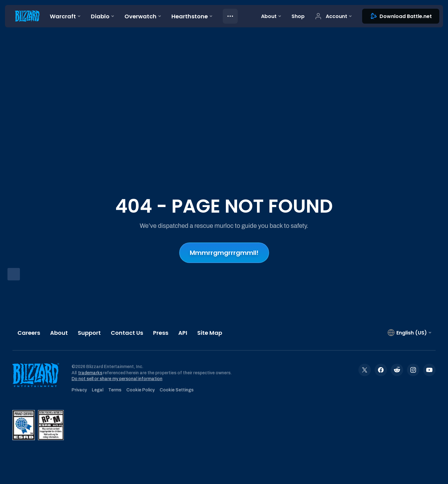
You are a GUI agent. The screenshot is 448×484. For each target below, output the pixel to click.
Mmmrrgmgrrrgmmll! (224, 253)
